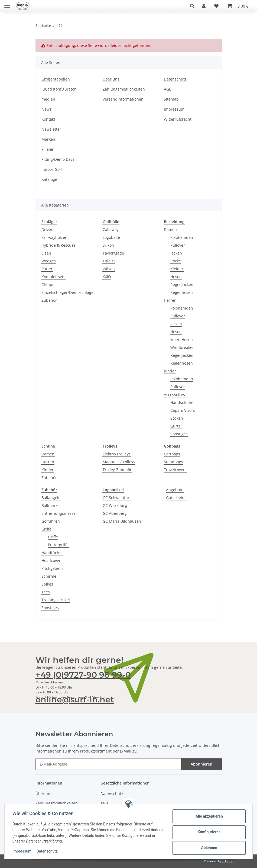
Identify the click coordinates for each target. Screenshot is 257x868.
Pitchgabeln (52, 568)
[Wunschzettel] (216, 6)
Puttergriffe (58, 545)
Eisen (46, 253)
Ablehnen (208, 848)
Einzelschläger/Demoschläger (68, 292)
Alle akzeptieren (208, 816)
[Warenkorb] (238, 6)
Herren (170, 300)
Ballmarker (51, 505)
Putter (47, 269)
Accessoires (174, 395)
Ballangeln (51, 498)
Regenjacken (182, 284)
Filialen (48, 149)
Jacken (176, 253)
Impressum (23, 851)
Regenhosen (182, 292)
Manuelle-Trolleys (119, 462)
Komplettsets (53, 277)
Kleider (177, 269)
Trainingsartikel (56, 600)
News (46, 109)
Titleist (109, 261)
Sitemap (171, 99)
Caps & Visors (183, 410)
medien (48, 99)
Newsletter (51, 129)
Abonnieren (201, 764)
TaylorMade (113, 253)
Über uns (111, 79)
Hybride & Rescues (58, 245)
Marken (48, 139)
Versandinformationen (123, 99)
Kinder (170, 371)
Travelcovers (175, 470)
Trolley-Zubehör (117, 470)
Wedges (49, 261)
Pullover (178, 245)
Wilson (109, 269)
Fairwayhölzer (54, 237)
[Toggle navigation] (7, 3)
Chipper (49, 284)
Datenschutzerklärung (130, 745)
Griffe (46, 529)
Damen (170, 229)
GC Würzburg (115, 505)
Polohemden (182, 237)
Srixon (108, 245)
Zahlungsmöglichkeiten (124, 89)
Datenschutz (48, 851)
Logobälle (111, 237)
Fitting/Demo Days (58, 159)
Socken (177, 418)
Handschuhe (182, 402)
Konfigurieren (208, 832)
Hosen (176, 277)
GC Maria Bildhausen (122, 521)
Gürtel (176, 426)
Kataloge (49, 179)
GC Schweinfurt (117, 498)
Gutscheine (176, 498)
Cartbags (172, 454)
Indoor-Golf (52, 169)
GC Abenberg (115, 513)
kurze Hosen (182, 340)
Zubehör (49, 300)
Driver (47, 229)
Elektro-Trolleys (117, 454)
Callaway (111, 229)
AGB (168, 89)
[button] (194, 6)
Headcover (51, 560)
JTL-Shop (229, 861)
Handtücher (52, 553)
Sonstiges (179, 434)
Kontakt (48, 119)
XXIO (107, 277)
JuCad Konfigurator (59, 89)
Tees (46, 592)
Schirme (49, 576)
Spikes (47, 584)
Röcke (176, 261)
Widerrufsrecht (178, 119)
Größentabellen (56, 79)
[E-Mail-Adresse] (108, 764)
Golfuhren (51, 521)
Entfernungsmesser (59, 513)
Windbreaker (182, 347)
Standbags (173, 462)
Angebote (175, 490)
